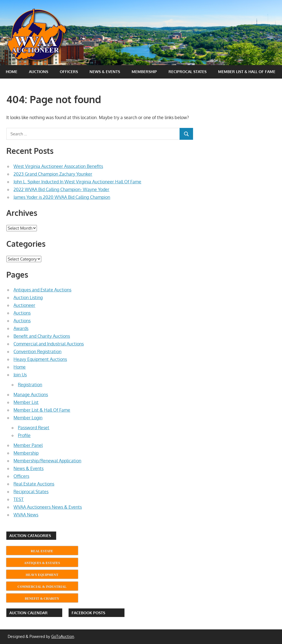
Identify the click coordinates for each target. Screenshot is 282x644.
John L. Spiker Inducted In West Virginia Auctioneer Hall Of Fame (77, 182)
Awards (21, 328)
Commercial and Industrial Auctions (49, 344)
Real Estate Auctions (34, 484)
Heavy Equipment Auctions (40, 359)
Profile (24, 435)
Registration (30, 385)
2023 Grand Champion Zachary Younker (53, 174)
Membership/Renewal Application (47, 461)
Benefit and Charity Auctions (42, 336)
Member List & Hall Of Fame (247, 72)
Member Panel (28, 445)
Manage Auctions (31, 395)
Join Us (20, 375)
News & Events (105, 72)
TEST (19, 499)
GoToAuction (63, 636)
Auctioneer (24, 305)
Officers (69, 72)
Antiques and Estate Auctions (42, 290)
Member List (26, 402)
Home (12, 72)
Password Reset (34, 428)
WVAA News (26, 515)
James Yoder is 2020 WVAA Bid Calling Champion (62, 197)
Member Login (28, 418)
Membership (144, 72)
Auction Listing (28, 297)
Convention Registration (37, 351)
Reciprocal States (188, 72)
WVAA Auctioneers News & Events (48, 507)
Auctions (39, 72)
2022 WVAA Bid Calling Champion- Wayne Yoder (61, 189)
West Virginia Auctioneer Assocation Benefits (58, 166)
